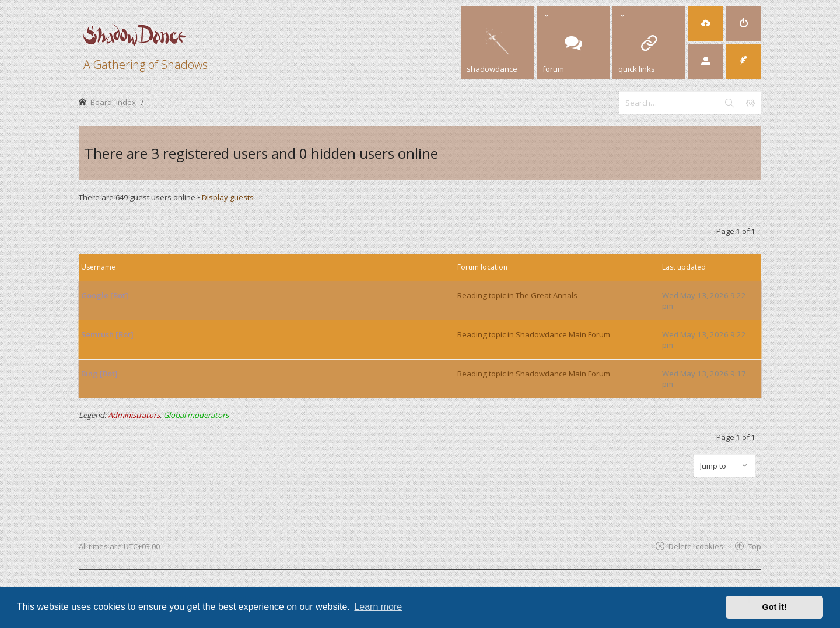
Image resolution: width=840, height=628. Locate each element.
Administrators (134, 415)
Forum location (482, 267)
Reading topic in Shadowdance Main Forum (534, 334)
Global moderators (196, 415)
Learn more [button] (378, 607)
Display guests (228, 197)
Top (755, 546)
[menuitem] (706, 23)
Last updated (684, 267)
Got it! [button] (775, 607)
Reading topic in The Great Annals (517, 295)
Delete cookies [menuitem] (696, 546)
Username (98, 267)
